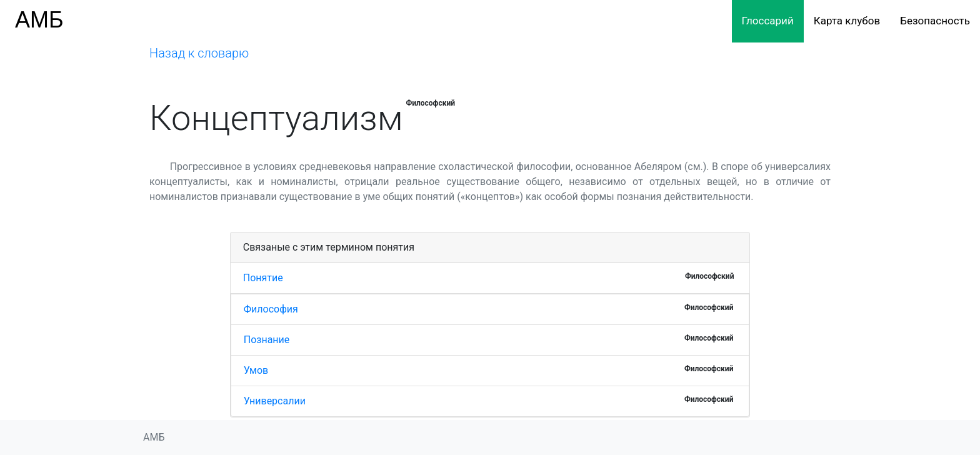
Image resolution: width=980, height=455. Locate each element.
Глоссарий (768, 21)
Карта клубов (847, 21)
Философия (271, 309)
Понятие (263, 278)
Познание (267, 340)
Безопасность (935, 21)
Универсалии (275, 401)
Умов (256, 370)
